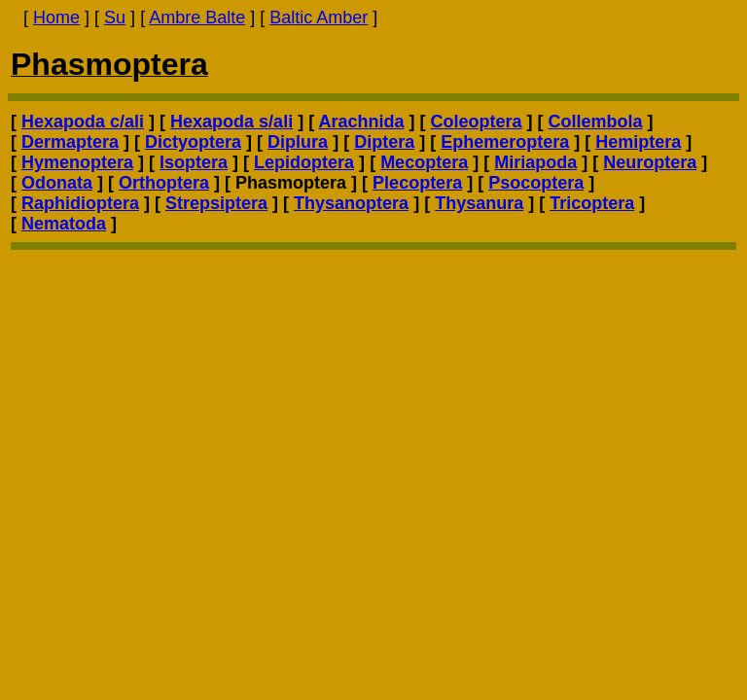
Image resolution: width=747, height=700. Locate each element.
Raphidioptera (80, 203)
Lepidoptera (304, 162)
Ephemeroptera (505, 142)
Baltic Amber (319, 17)
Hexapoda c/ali (83, 122)
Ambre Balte (197, 17)
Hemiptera (638, 142)
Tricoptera (592, 203)
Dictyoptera (193, 142)
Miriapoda (535, 162)
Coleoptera (477, 122)
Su (115, 17)
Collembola (596, 122)
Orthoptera (164, 183)
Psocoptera (536, 183)
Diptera (384, 142)
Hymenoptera (77, 162)
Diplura (298, 142)
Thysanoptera (351, 203)
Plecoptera (417, 183)
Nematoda (64, 224)
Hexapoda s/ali (231, 122)
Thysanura (479, 203)
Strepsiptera (216, 203)
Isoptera (194, 162)
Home (56, 17)
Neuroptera (650, 162)
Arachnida (361, 122)
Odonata (57, 183)
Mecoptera (424, 162)
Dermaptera (70, 142)
